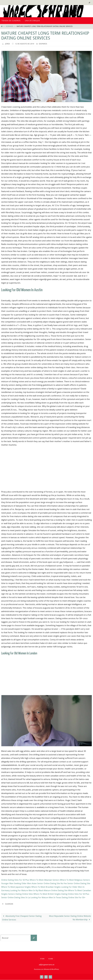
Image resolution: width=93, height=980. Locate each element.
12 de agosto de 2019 (25, 44)
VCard (51, 959)
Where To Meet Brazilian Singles (46, 887)
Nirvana (47, 969)
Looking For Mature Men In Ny (24, 890)
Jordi (8, 44)
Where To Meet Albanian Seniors (45, 880)
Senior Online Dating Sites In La (16, 897)
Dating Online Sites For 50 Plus (75, 894)
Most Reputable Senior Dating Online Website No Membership (70, 918)
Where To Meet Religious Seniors (75, 880)
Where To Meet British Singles (47, 894)
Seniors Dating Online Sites (21, 894)
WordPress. (55, 969)
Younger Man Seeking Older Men (16, 883)
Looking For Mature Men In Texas (46, 897)
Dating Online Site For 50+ (74, 897)
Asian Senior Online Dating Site (46, 883)
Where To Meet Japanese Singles (16, 887)
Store (42, 959)
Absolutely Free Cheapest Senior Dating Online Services (22, 918)
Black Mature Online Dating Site (53, 890)
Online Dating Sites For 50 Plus (15, 880)
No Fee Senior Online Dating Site (75, 883)
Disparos (10, 26)
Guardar (9, 904)
